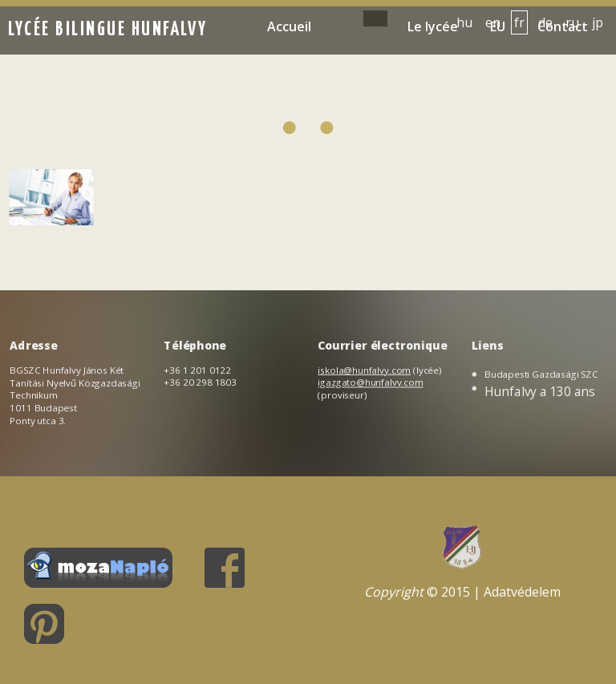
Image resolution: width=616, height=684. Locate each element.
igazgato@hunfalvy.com (371, 382)
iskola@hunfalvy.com (364, 370)
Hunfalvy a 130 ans (540, 391)
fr (519, 22)
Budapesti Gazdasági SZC (541, 374)
